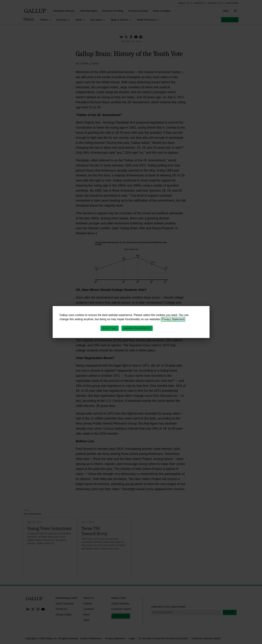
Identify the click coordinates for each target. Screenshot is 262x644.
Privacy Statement (173, 319)
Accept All (110, 328)
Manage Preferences (137, 328)
